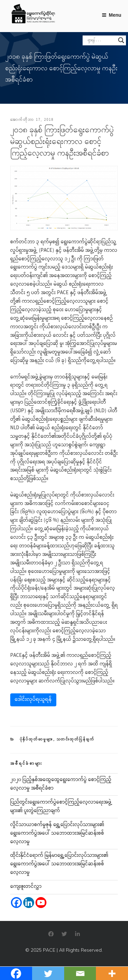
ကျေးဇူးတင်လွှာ (26, 887)
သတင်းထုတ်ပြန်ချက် (76, 740)
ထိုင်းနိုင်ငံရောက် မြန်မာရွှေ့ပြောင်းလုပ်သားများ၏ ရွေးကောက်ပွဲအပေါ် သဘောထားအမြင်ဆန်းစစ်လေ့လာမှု (59, 864)
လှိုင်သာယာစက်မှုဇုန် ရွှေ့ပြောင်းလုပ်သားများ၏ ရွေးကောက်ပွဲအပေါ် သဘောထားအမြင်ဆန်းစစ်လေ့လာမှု (57, 834)
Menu (112, 15)
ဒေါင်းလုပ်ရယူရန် (33, 700)
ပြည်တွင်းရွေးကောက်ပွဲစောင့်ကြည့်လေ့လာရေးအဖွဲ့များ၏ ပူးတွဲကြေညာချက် (61, 807)
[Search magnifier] (121, 40)
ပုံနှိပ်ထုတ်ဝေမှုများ (37, 740)
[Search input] (101, 40)
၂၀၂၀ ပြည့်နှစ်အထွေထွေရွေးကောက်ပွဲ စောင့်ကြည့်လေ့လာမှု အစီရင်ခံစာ (61, 784)
